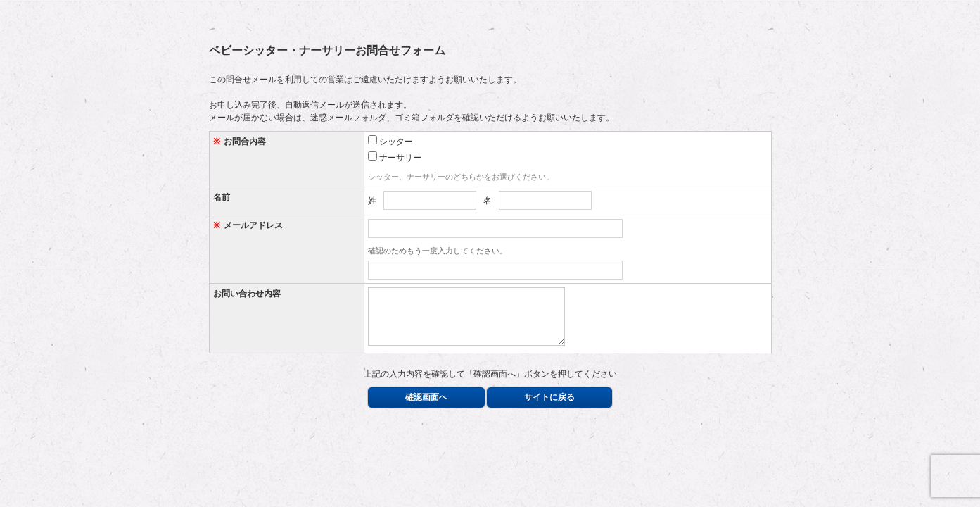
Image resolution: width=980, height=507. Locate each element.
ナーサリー (395, 157)
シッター (390, 141)
